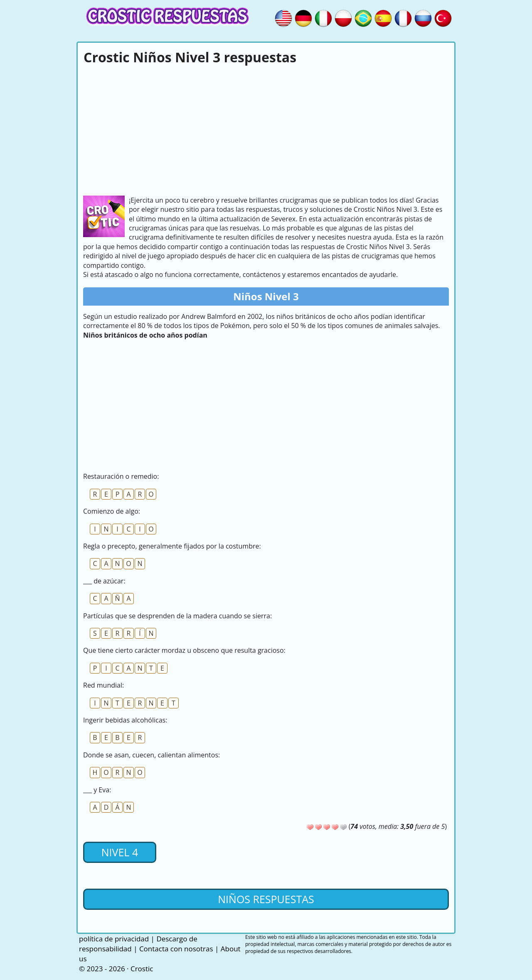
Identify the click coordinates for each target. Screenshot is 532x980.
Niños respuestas (266, 899)
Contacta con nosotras (176, 949)
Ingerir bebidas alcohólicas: (125, 720)
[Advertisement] (266, 129)
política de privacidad (114, 939)
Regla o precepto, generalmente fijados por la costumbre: (172, 546)
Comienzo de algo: (112, 511)
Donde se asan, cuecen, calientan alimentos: (151, 755)
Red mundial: (103, 685)
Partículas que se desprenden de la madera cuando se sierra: (177, 616)
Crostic (142, 969)
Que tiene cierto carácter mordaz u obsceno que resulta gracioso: (184, 650)
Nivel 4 (120, 852)
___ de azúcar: (104, 581)
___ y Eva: (97, 790)
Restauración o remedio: (121, 476)
